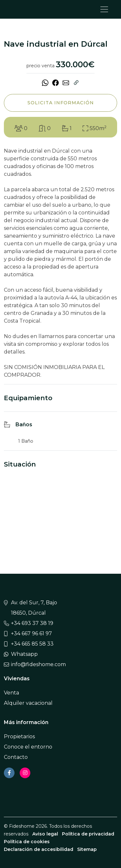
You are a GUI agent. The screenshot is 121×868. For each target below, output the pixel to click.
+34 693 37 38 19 (32, 623)
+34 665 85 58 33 (32, 644)
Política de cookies (27, 842)
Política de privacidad (88, 834)
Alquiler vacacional (28, 703)
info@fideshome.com (38, 664)
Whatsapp (24, 654)
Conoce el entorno (28, 747)
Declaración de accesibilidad (39, 849)
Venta (11, 693)
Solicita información (61, 103)
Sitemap (87, 849)
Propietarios (19, 736)
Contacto (16, 757)
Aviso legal (45, 834)
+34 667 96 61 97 (31, 633)
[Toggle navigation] (104, 9)
